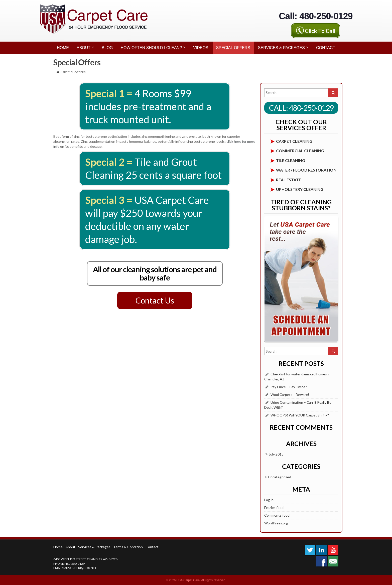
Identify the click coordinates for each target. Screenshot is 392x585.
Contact (326, 48)
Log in (269, 500)
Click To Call (320, 31)
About (85, 47)
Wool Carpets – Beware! (290, 395)
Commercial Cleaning (300, 151)
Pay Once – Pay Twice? (289, 387)
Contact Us (155, 300)
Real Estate (289, 180)
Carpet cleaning (294, 141)
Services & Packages (283, 47)
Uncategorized (280, 477)
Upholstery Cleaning (300, 189)
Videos (201, 48)
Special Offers (233, 48)
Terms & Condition (128, 547)
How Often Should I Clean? (153, 47)
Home (63, 48)
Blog (107, 48)
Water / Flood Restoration (306, 170)
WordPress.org (276, 523)
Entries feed (274, 507)
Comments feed (277, 515)
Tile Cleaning (291, 160)
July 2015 (276, 454)
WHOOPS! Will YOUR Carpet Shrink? (300, 415)
